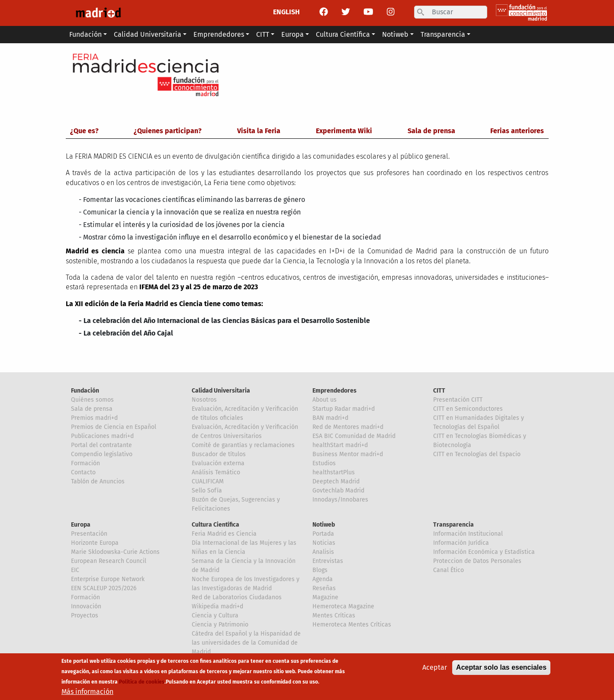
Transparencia (453, 525)
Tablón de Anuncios (98, 481)
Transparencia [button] (443, 34)
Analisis (323, 552)
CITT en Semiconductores (468, 409)
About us (325, 400)
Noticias (324, 543)
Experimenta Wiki (344, 131)
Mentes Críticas (334, 615)
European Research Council (109, 561)
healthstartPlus (334, 472)
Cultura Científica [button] (343, 34)
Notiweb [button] (395, 34)
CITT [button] (263, 34)
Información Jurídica (461, 543)
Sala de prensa (431, 131)
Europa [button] (293, 34)
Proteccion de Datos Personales (477, 561)
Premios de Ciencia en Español (114, 427)
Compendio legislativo (102, 454)
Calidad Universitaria (221, 391)
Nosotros (204, 400)
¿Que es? (84, 131)
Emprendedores (334, 391)
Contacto (83, 472)
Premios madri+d (94, 418)
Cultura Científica (215, 525)
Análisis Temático (216, 472)
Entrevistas (328, 561)
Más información (87, 692)
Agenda (323, 579)
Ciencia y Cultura (215, 615)
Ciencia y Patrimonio (220, 625)
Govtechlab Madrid (338, 491)
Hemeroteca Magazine (343, 606)
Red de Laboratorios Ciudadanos (237, 597)
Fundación (85, 391)
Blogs (320, 570)
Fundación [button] (85, 34)
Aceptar (435, 668)
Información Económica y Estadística (484, 552)
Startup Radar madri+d (344, 409)
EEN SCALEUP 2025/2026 (104, 588)
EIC (75, 570)
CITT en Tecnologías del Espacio (477, 454)
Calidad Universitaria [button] (148, 34)
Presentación (89, 534)
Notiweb (324, 525)
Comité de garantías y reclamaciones (243, 445)
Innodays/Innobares (340, 500)
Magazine (325, 597)
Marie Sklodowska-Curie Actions (115, 552)
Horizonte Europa (95, 543)
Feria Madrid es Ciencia (224, 534)
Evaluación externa (218, 463)
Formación (85, 463)
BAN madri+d (330, 418)
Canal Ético (448, 570)
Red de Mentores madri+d (348, 427)
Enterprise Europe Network (108, 579)
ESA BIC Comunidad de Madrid (354, 436)
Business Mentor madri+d (348, 454)
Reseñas (324, 588)
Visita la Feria (259, 131)
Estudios (324, 463)
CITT (439, 391)
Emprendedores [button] (219, 34)
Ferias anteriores (517, 131)
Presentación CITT (458, 400)
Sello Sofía (207, 491)
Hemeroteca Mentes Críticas (352, 625)
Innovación (86, 606)
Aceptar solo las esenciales (501, 668)
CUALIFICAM (208, 481)
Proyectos (85, 615)
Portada (323, 534)
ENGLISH (286, 12)
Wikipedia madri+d (217, 606)
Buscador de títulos (219, 454)
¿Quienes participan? (168, 131)
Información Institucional (468, 534)
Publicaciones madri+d (102, 436)
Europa (81, 525)
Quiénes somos (92, 400)
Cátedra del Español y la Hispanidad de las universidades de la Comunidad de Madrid (246, 643)
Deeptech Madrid (336, 481)
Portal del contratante (101, 445)
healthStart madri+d (340, 445)
